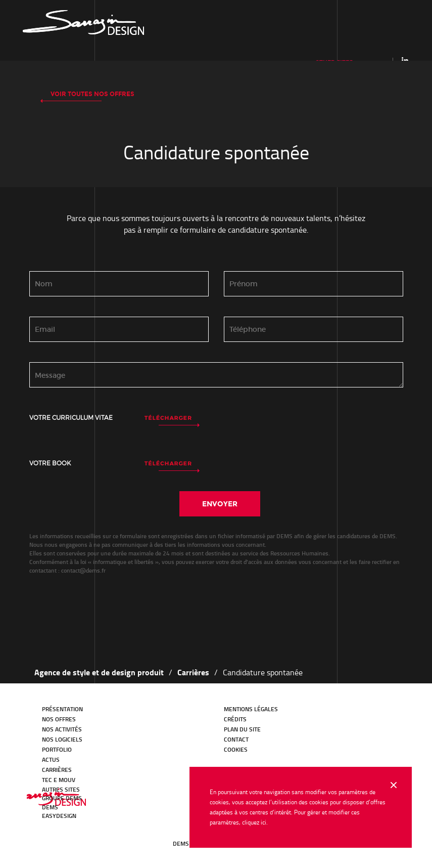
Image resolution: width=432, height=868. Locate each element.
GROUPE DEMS (62, 798)
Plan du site (242, 729)
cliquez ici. (255, 822)
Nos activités (62, 729)
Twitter (63, 835)
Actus (51, 759)
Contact (236, 739)
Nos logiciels (62, 739)
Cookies (236, 749)
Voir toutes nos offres (92, 94)
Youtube (91, 835)
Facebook (77, 835)
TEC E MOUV (59, 780)
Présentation (62, 709)
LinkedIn (49, 835)
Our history (83, 23)
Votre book (50, 463)
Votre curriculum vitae (71, 418)
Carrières (193, 672)
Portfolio (57, 749)
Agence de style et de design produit (99, 672)
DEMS (50, 807)
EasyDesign (59, 816)
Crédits (235, 719)
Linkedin (405, 60)
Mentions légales (251, 709)
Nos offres (59, 719)
